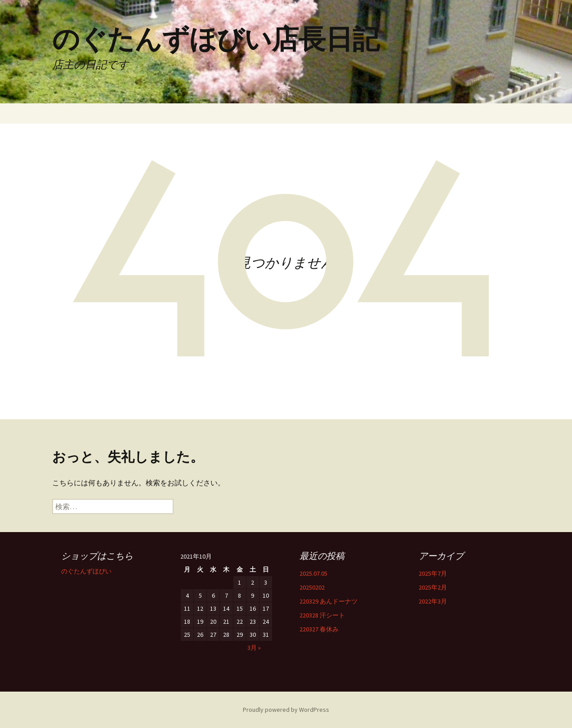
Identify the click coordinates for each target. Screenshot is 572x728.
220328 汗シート (322, 615)
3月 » (254, 648)
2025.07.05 (313, 573)
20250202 (312, 587)
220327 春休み (319, 629)
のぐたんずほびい (86, 571)
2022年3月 (433, 601)
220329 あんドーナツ (328, 601)
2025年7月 (433, 573)
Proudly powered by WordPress (286, 710)
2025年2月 (433, 587)
